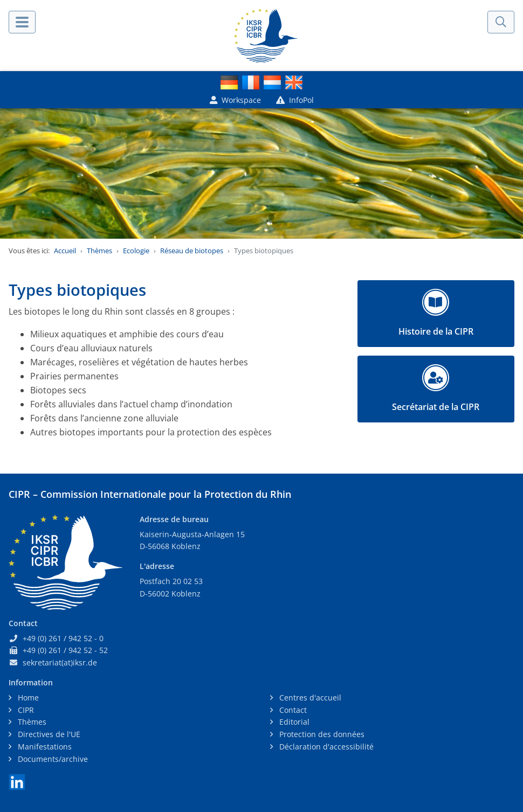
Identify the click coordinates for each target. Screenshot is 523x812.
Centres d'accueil (309, 698)
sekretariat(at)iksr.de (60, 662)
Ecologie (136, 251)
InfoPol (295, 100)
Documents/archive (52, 759)
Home (27, 698)
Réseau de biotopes (192, 251)
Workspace (235, 100)
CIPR (25, 710)
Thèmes (99, 251)
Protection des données (321, 734)
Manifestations (44, 747)
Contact (292, 710)
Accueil (65, 251)
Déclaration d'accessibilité (325, 747)
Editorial (293, 722)
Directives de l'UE (48, 734)
